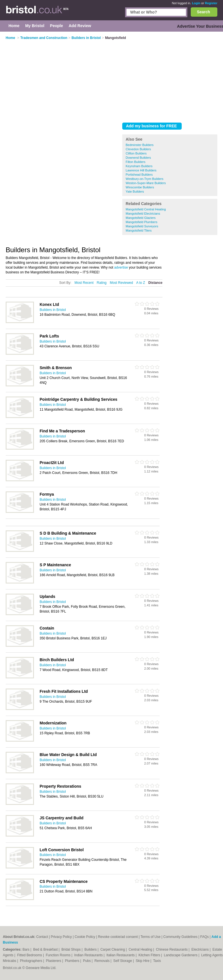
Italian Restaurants (121, 955)
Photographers (31, 961)
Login (196, 3)
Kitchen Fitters (150, 955)
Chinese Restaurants (172, 949)
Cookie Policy (85, 937)
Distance (155, 283)
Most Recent (84, 283)
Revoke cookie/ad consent (118, 937)
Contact (42, 937)
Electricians (201, 949)
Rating (102, 283)
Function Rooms (59, 955)
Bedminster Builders (140, 145)
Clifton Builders (136, 153)
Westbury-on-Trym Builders (144, 179)
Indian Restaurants (89, 955)
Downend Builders (138, 158)
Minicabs (10, 961)
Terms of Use (151, 937)
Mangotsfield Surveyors (142, 226)
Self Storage (123, 961)
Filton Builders (136, 162)
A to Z (141, 283)
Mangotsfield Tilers (139, 230)
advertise (121, 267)
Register (211, 3)
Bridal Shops (71, 949)
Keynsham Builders (139, 166)
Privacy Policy (61, 937)
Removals (103, 961)
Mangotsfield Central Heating (146, 209)
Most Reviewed (121, 283)
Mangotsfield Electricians (143, 214)
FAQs (205, 937)
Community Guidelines (180, 937)
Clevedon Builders (138, 149)
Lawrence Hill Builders (141, 170)
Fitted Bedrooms (30, 955)
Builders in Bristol (53, 310)
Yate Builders (135, 191)
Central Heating (141, 949)
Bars (26, 949)
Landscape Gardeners (181, 955)
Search (204, 12)
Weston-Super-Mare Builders (146, 183)
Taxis (157, 961)
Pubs (87, 961)
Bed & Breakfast (46, 949)
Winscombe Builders (140, 187)
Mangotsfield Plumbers (141, 222)
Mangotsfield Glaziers (141, 218)
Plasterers (54, 961)
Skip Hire (143, 961)
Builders (91, 949)
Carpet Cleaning (113, 949)
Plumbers (73, 961)
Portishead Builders (139, 175)
